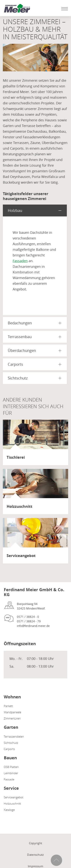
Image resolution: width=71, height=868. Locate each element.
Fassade (9, 779)
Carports (9, 749)
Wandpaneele (12, 712)
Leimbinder (11, 773)
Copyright (36, 843)
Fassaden (20, 261)
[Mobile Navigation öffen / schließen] (64, 9)
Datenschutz (35, 855)
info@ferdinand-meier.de (33, 626)
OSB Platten (11, 767)
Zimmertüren (12, 718)
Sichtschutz (11, 743)
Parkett (8, 706)
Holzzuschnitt (12, 803)
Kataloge (9, 810)
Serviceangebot (14, 797)
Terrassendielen (14, 736)
